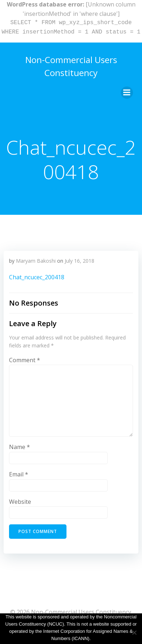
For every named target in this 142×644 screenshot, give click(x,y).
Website (20, 502)
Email (19, 474)
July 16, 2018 (79, 261)
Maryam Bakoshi (36, 261)
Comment (25, 360)
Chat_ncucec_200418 (37, 277)
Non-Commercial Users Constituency (71, 66)
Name (20, 447)
